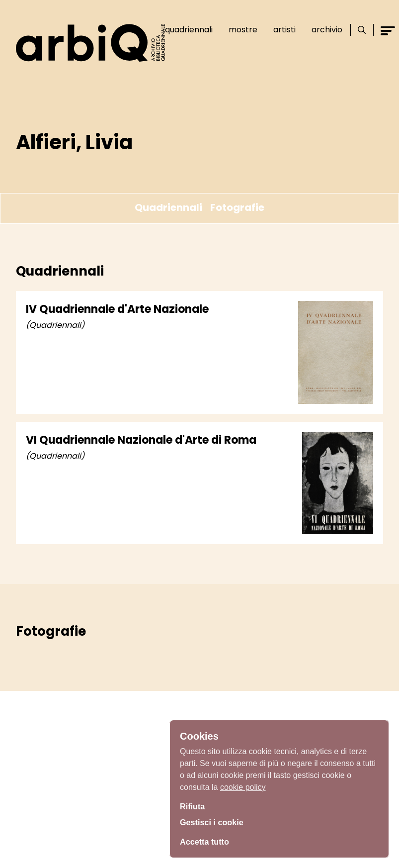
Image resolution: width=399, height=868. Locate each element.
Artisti (284, 30)
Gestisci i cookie (215, 822)
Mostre (243, 30)
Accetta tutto (207, 841)
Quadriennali (189, 30)
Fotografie (237, 207)
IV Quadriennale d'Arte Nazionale (117, 309)
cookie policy (243, 784)
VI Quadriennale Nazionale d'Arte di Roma (141, 440)
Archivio (327, 30)
